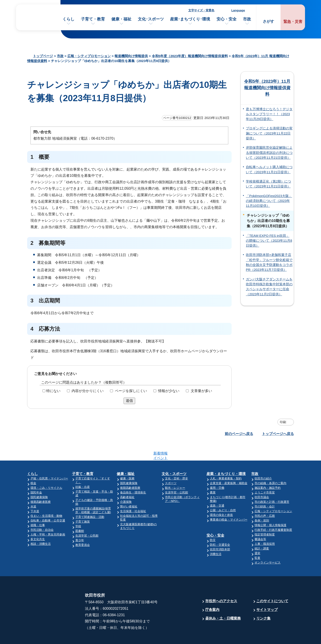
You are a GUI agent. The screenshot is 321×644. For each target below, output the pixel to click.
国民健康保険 (39, 480)
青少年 (80, 523)
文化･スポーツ (151, 19)
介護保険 (126, 484)
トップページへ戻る (278, 434)
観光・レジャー (175, 470)
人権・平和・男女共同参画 (48, 517)
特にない (53, 391)
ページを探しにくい (131, 391)
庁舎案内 (212, 592)
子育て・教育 (93, 19)
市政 (247, 19)
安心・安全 (227, 19)
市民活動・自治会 (42, 512)
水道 (33, 489)
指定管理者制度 (265, 517)
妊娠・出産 (83, 470)
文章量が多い (201, 391)
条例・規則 (262, 503)
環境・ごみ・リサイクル (46, 470)
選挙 (257, 536)
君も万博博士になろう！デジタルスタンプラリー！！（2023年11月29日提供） (269, 114)
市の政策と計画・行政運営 (272, 484)
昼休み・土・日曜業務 (223, 601)
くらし (68, 19)
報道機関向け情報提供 (131, 56)
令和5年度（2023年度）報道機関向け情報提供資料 (190, 56)
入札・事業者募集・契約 (226, 461)
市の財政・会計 (265, 489)
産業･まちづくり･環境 (190, 19)
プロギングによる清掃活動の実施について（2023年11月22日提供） (269, 133)
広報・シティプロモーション (89, 56)
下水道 (35, 494)
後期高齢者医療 (41, 484)
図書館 (80, 514)
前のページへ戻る (239, 434)
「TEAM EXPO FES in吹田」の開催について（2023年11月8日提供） (269, 241)
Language (238, 10)
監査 (257, 540)
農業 (213, 475)
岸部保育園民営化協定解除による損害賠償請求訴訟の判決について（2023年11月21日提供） (269, 153)
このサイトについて (272, 584)
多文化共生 (38, 522)
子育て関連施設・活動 (90, 500)
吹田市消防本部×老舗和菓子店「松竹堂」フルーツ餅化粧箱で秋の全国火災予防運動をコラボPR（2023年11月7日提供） (269, 262)
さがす (268, 21)
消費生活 (216, 537)
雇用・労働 (217, 470)
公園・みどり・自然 (223, 493)
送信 (129, 401)
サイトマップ (267, 592)
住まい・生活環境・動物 (46, 498)
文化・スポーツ (174, 456)
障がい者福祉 (129, 489)
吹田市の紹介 (263, 461)
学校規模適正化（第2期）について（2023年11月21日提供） (268, 184)
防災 (213, 523)
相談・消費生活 (41, 526)
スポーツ (171, 466)
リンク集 (263, 601)
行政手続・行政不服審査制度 (273, 512)
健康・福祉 (121, 19)
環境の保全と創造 (221, 498)
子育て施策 (83, 504)
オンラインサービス (268, 545)
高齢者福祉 (127, 480)
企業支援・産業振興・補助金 (229, 466)
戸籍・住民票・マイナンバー (49, 461)
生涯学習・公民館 (87, 518)
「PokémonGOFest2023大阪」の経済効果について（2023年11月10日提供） (269, 201)
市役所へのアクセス (221, 584)
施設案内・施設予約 (268, 470)
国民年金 (36, 475)
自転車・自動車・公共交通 (48, 503)
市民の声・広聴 (265, 498)
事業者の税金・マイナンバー (229, 502)
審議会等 (260, 522)
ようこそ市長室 (265, 475)
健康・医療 (127, 461)
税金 (33, 466)
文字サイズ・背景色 (201, 10)
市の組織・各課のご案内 (270, 466)
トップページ (43, 56)
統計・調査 (262, 531)
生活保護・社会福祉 (133, 494)
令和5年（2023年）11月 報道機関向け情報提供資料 (267, 88)
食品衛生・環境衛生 (133, 475)
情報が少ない (169, 391)
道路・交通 (217, 488)
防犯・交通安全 (220, 527)
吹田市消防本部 (220, 532)
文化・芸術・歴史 (177, 461)
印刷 (283, 422)
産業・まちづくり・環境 (226, 456)
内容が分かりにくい (88, 391)
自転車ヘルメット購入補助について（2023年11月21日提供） (269, 169)
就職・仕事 (38, 508)
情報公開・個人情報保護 (270, 508)
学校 (78, 509)
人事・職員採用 (265, 526)
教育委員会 (83, 528)
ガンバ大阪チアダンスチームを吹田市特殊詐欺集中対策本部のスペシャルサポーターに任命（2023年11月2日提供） (269, 287)
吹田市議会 (262, 480)
